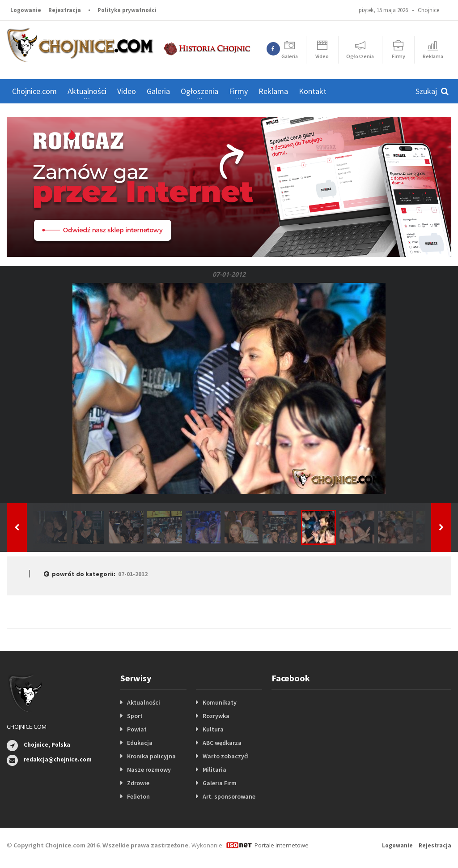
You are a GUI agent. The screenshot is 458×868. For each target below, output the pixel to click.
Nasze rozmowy (149, 770)
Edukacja (140, 743)
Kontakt (313, 91)
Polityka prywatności (127, 10)
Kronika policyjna (151, 756)
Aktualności (144, 702)
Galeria (158, 91)
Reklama (273, 91)
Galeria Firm (220, 783)
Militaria (214, 770)
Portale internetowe (282, 845)
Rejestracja (65, 10)
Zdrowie (138, 783)
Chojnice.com (34, 91)
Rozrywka (216, 716)
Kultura (213, 729)
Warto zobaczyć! (226, 756)
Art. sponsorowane (229, 796)
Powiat (137, 729)
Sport (135, 716)
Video (127, 91)
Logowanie (26, 10)
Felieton (138, 796)
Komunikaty (220, 702)
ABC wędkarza (222, 743)
